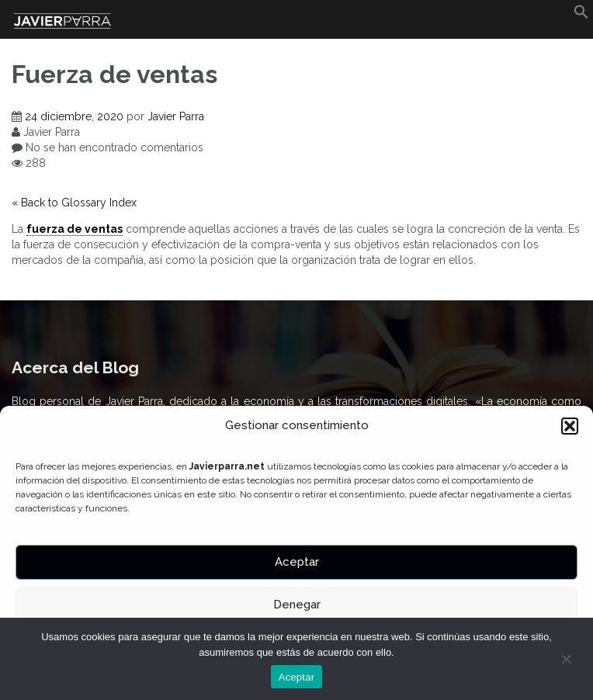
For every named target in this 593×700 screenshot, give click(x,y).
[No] (566, 659)
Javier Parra (176, 116)
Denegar (297, 605)
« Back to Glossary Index (74, 203)
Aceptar (297, 562)
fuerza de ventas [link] (75, 229)
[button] (570, 426)
